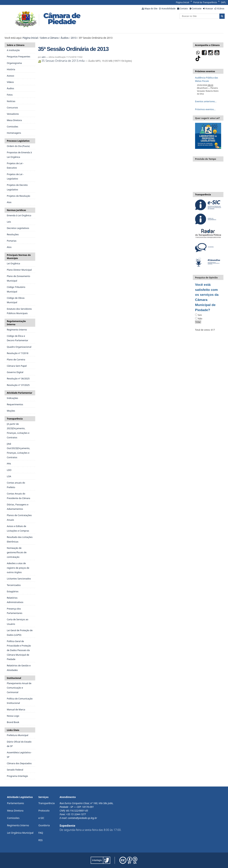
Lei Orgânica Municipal (20, 833)
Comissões (13, 818)
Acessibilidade (168, 9)
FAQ (41, 833)
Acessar (209, 9)
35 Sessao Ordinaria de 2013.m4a (62, 61)
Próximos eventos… (205, 109)
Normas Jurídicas (16, 210)
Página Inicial (182, 2)
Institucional (14, 678)
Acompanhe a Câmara (207, 45)
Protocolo (44, 811)
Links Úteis (13, 730)
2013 (74, 38)
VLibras (221, 9)
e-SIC (41, 818)
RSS (40, 840)
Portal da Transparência (205, 2)
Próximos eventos (205, 71)
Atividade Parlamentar (20, 393)
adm (44, 57)
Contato (184, 9)
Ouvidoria (44, 825)
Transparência (15, 419)
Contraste (197, 9)
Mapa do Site (151, 9)
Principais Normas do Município (19, 257)
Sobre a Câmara (49, 38)
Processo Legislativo (18, 141)
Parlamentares (15, 803)
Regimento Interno (18, 825)
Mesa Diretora (15, 811)
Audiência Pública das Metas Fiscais (207, 79)
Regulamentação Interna (16, 323)
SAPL (223, 2)
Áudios (65, 38)
